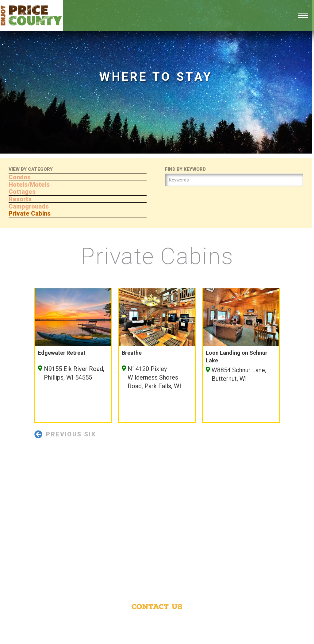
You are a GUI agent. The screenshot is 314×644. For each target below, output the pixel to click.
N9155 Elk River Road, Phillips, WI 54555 (74, 373)
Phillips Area (241, 620)
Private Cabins (30, 213)
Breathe (132, 353)
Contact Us (157, 607)
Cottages (22, 192)
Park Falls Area (119, 628)
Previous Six (65, 434)
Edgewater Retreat (62, 353)
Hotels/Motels (29, 185)
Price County (197, 620)
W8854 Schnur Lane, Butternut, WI (239, 374)
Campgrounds (29, 206)
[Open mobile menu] (303, 15)
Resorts (20, 199)
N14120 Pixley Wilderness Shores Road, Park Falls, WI (154, 377)
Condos (20, 177)
